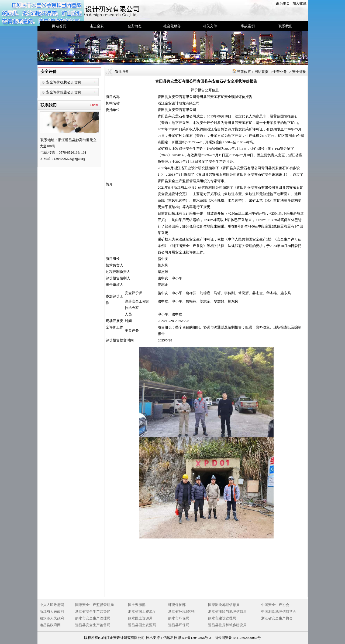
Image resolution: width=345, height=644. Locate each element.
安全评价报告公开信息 (64, 92)
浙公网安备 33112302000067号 (238, 638)
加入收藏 (299, 3)
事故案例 (248, 26)
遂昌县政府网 (50, 625)
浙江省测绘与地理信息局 (227, 611)
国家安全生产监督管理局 (94, 605)
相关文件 (210, 26)
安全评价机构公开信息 (64, 82)
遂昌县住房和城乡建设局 (227, 625)
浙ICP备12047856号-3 (195, 638)
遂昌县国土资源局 (142, 625)
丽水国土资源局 (140, 618)
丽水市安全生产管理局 (93, 618)
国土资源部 (137, 605)
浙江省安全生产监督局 (93, 611)
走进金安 (97, 26)
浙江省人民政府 (52, 611)
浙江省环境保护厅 (182, 611)
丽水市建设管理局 (222, 618)
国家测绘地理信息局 (224, 605)
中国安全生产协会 (275, 605)
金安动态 (134, 26)
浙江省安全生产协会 (277, 618)
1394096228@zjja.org (70, 159)
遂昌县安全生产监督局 (93, 625)
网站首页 (59, 26)
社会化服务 (172, 26)
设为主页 (283, 3)
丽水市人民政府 (52, 618)
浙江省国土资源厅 (142, 611)
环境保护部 (177, 605)
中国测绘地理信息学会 (279, 611)
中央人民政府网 (52, 605)
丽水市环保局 (179, 618)
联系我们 (285, 26)
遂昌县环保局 (179, 625)
